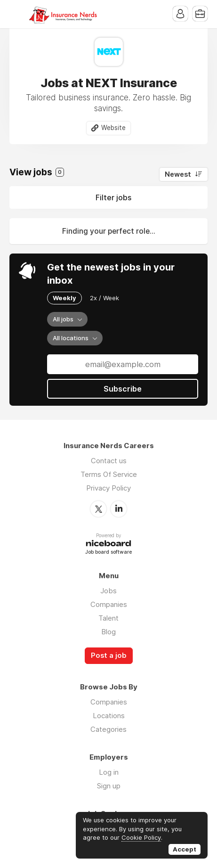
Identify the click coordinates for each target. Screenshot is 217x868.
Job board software (108, 553)
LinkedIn (119, 509)
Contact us (109, 461)
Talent (108, 618)
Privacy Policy (108, 488)
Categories (108, 729)
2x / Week (104, 298)
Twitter (98, 509)
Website (113, 128)
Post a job (109, 655)
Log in (109, 772)
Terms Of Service (109, 474)
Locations (109, 716)
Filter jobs (113, 197)
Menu (16, 14)
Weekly (64, 298)
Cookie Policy (141, 837)
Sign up (109, 786)
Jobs (108, 591)
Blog (108, 632)
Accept (185, 849)
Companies (109, 604)
